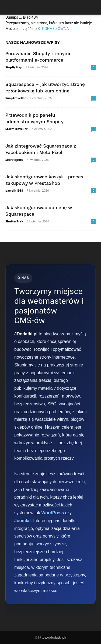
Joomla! (22, 521)
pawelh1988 (14, 190)
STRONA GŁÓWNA (53, 29)
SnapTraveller (16, 98)
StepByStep (14, 67)
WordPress (53, 513)
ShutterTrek (14, 221)
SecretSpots (14, 160)
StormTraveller (16, 129)
